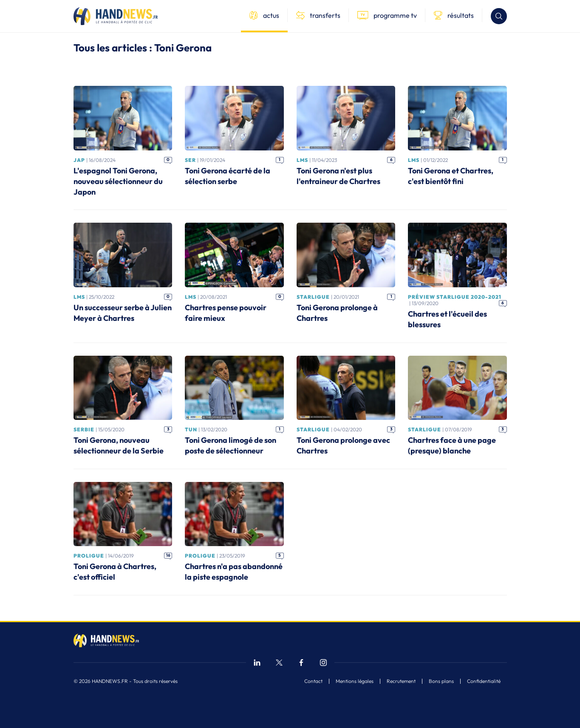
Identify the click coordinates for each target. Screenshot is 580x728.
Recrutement (401, 681)
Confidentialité (484, 681)
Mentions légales (355, 681)
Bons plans (441, 681)
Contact (313, 681)
